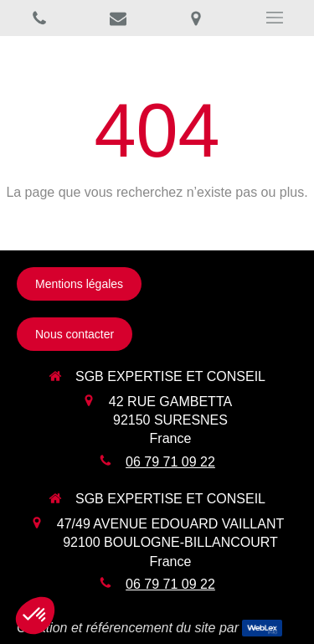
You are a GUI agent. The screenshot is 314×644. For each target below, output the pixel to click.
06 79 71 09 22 (170, 462)
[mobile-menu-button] (275, 18)
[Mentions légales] (79, 284)
